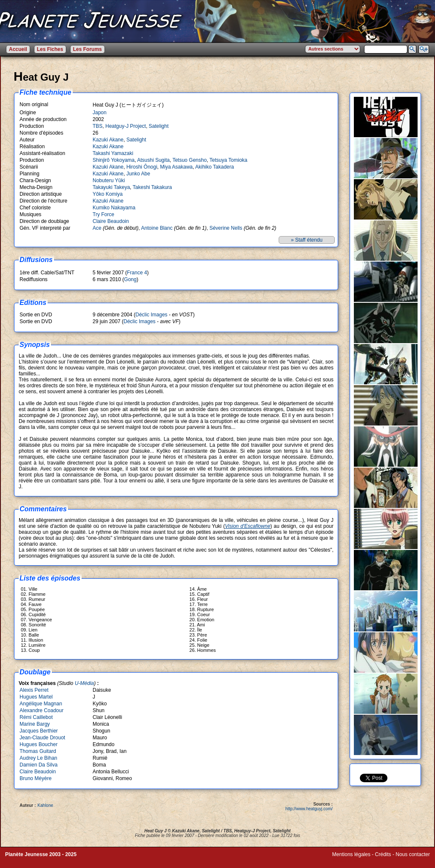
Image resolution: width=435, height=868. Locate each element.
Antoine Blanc (157, 228)
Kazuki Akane (108, 140)
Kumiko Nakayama (114, 208)
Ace (97, 228)
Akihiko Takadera (214, 167)
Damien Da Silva (38, 765)
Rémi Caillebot (36, 717)
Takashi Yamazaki (113, 153)
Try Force (103, 214)
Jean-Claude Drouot (42, 738)
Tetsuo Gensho (190, 160)
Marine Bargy (35, 724)
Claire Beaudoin (111, 221)
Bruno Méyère (35, 778)
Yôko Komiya (108, 194)
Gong (130, 279)
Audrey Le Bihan (38, 758)
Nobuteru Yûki (109, 180)
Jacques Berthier (39, 731)
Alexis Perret (34, 690)
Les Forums (88, 49)
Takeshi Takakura (152, 187)
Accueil (18, 49)
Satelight (159, 126)
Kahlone (45, 805)
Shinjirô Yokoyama (114, 160)
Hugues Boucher (38, 744)
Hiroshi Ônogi (142, 167)
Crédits (383, 854)
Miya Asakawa (177, 167)
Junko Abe (138, 174)
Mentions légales (351, 854)
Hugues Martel (36, 697)
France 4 (137, 273)
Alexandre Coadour (41, 710)
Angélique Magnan (41, 704)
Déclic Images (151, 315)
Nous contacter (413, 854)
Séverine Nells (226, 228)
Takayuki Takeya (111, 187)
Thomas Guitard (38, 751)
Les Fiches (50, 49)
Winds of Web (348, 860)
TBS (97, 126)
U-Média (84, 683)
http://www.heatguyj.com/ (309, 809)
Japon (100, 113)
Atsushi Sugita (154, 160)
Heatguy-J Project (126, 126)
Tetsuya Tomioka (228, 160)
